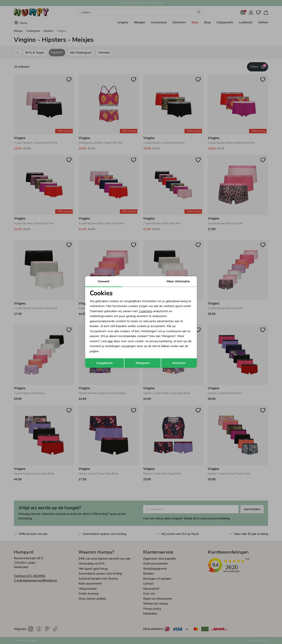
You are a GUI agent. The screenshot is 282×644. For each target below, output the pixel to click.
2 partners (146, 311)
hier (111, 341)
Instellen (179, 363)
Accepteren (104, 363)
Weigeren (143, 363)
